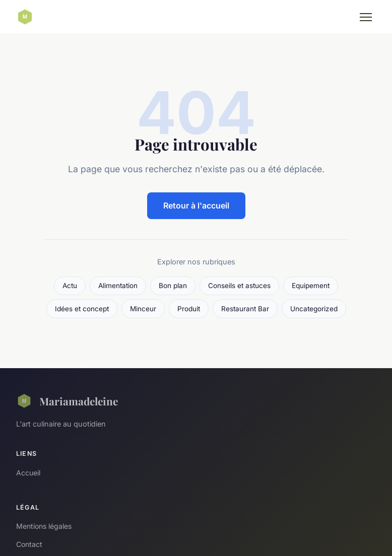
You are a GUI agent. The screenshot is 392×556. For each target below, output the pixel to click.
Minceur (143, 309)
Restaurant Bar (245, 309)
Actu (70, 286)
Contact (29, 544)
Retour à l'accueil (196, 205)
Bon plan (173, 286)
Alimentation (118, 286)
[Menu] (366, 17)
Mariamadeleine (67, 401)
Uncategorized (314, 309)
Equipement (311, 286)
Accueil (28, 473)
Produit (189, 309)
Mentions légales (44, 526)
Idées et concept (82, 309)
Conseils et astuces (239, 286)
